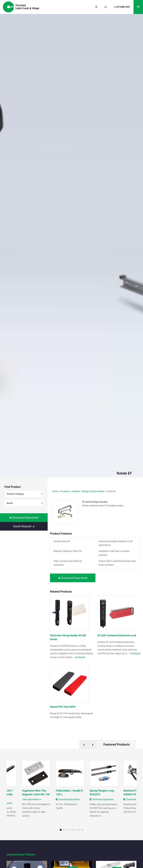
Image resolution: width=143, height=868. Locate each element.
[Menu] (138, 7)
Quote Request (24, 526)
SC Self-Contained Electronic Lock (117, 635)
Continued (80, 657)
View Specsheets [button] (32, 799)
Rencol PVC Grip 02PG (63, 707)
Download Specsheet (24, 518)
